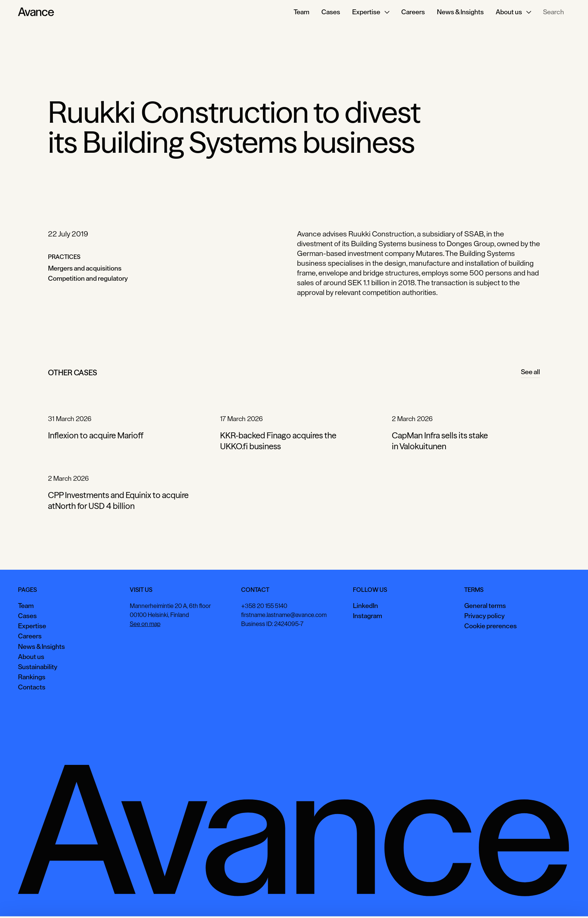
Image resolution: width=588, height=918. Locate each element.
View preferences (502, 901)
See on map (145, 624)
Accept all (455, 901)
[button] (371, 12)
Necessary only (556, 901)
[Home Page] (36, 12)
